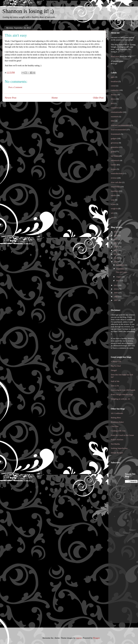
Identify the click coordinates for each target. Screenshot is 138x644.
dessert (114, 95)
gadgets (114, 138)
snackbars (115, 191)
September (121, 269)
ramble (114, 165)
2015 (116, 250)
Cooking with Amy (118, 431)
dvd (112, 103)
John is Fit (115, 386)
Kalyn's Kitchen (117, 439)
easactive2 (115, 108)
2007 (116, 300)
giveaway (115, 143)
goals (113, 151)
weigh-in (114, 209)
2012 (116, 262)
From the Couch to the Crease (122, 435)
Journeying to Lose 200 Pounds (123, 390)
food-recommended (118, 130)
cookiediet (115, 90)
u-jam (113, 204)
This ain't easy (121, 272)
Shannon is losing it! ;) (28, 11)
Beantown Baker (117, 422)
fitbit (113, 121)
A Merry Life (116, 361)
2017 (116, 243)
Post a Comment (15, 87)
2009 (116, 293)
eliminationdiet (117, 112)
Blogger (96, 638)
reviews (114, 178)
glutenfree (115, 147)
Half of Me (115, 381)
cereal (113, 86)
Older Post (98, 98)
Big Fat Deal (116, 366)
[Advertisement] (123, 517)
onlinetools (115, 160)
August (119, 277)
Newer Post (11, 98)
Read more (115, 56)
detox (113, 99)
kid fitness (115, 156)
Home (55, 98)
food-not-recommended (120, 125)
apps (113, 77)
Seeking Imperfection (119, 448)
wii (112, 213)
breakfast (114, 81)
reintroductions (117, 173)
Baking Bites (116, 418)
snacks (113, 195)
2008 (116, 297)
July (118, 281)
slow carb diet (116, 182)
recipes (114, 169)
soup (113, 200)
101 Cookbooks (117, 413)
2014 (116, 254)
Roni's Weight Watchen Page (122, 394)
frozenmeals (116, 134)
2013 (116, 258)
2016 (116, 247)
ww (112, 217)
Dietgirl (114, 370)
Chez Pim (115, 426)
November (120, 265)
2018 (116, 239)
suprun (79, 638)
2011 (116, 285)
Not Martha (115, 444)
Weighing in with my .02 (120, 399)
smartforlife (115, 187)
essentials (115, 117)
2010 (116, 289)
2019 (116, 235)
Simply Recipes (117, 453)
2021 (116, 232)
